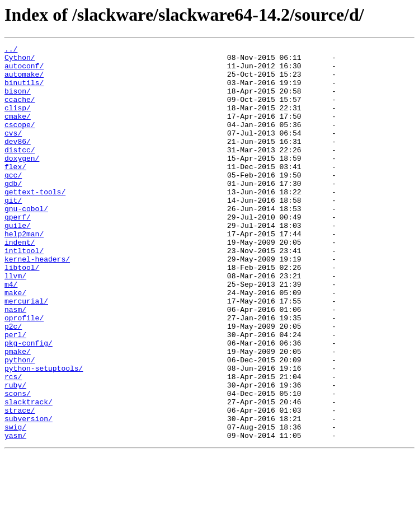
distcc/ (20, 171)
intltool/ (24, 292)
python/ (20, 423)
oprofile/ (24, 373)
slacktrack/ (29, 474)
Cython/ (20, 60)
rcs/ (13, 444)
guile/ (18, 262)
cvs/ (13, 151)
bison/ (18, 101)
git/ (13, 232)
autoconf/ (24, 71)
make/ (15, 343)
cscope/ (20, 141)
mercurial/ (26, 353)
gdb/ (13, 212)
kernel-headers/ (37, 302)
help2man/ (24, 272)
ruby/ (15, 454)
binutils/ (24, 91)
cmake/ (18, 131)
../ (11, 50)
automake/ (24, 81)
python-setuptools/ (44, 433)
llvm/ (15, 323)
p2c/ (13, 383)
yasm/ (15, 514)
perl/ (15, 393)
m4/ (11, 333)
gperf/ (18, 252)
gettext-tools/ (35, 222)
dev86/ (18, 161)
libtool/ (22, 312)
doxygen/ (22, 181)
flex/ (15, 192)
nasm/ (15, 363)
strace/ (20, 484)
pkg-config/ (29, 403)
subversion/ (29, 494)
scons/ (18, 464)
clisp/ (18, 121)
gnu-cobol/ (26, 242)
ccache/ (20, 111)
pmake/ (18, 413)
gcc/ (13, 202)
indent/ (20, 282)
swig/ (15, 504)
